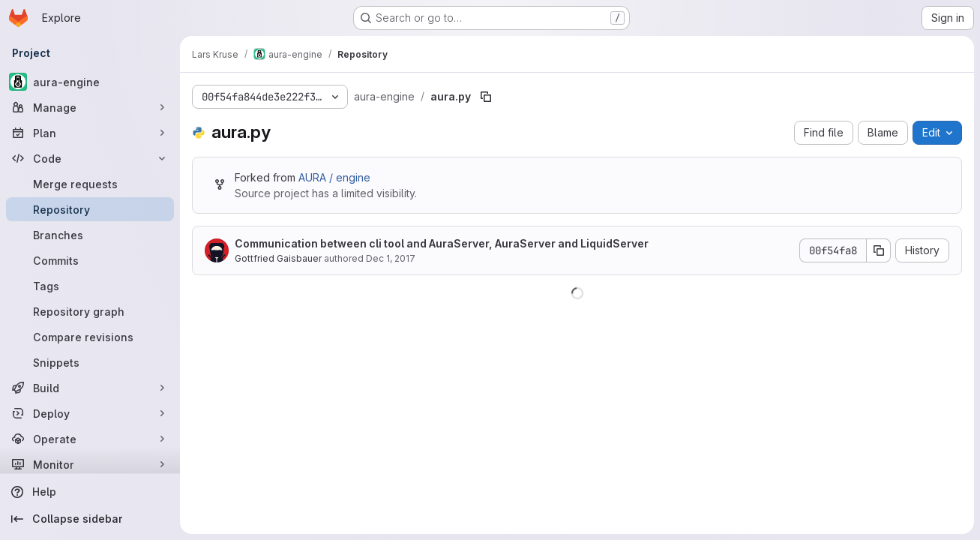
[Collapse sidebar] (90, 519)
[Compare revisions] (90, 337)
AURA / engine (334, 177)
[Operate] (90, 439)
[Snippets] (90, 362)
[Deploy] (90, 413)
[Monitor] (90, 464)
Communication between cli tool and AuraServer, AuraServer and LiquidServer (442, 243)
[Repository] (90, 209)
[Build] (90, 388)
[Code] (90, 158)
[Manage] (90, 107)
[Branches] (90, 235)
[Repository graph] (90, 311)
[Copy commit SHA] (879, 250)
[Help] (90, 492)
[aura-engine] (90, 82)
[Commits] (90, 260)
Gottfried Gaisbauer (278, 258)
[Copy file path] (486, 97)
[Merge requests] (90, 184)
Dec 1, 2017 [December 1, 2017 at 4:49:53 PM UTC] (391, 258)
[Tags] (90, 286)
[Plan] (90, 133)
